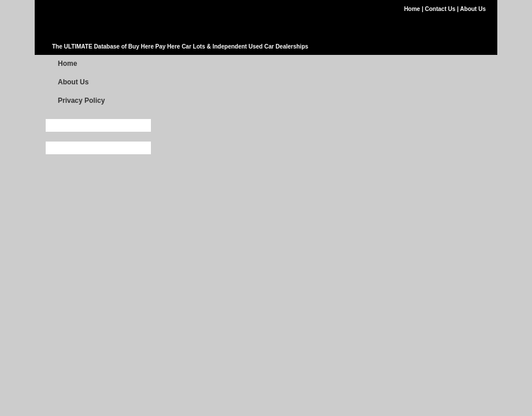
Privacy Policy (81, 101)
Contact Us (441, 9)
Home (413, 9)
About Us (473, 9)
